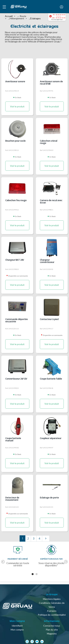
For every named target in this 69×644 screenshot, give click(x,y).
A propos (52, 611)
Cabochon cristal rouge (48, 142)
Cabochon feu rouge (16, 200)
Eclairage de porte (49, 498)
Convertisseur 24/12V (16, 379)
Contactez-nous (52, 626)
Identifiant (17, 626)
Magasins (52, 634)
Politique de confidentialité (52, 615)
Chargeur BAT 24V (15, 260)
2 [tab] (37, 574)
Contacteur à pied (49, 319)
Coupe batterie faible (51, 379)
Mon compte (17, 630)
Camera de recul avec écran (51, 202)
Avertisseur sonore (15, 82)
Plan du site (52, 630)
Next (65, 560)
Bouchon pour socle (15, 141)
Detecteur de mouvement (12, 499)
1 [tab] (33, 574)
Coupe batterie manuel (13, 440)
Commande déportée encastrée (16, 321)
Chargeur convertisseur (47, 261)
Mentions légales (52, 599)
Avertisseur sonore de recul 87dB (51, 83)
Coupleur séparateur (51, 438)
